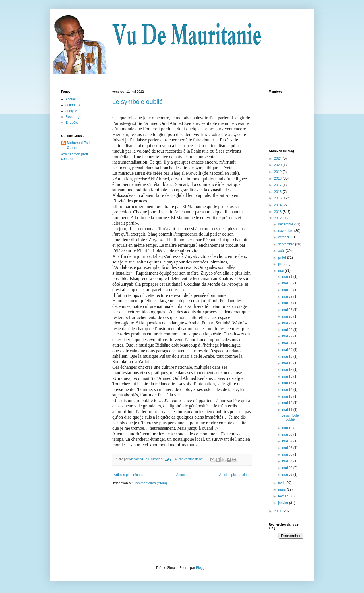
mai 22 (288, 336)
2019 (278, 172)
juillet (283, 258)
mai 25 (288, 316)
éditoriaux (73, 105)
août (282, 251)
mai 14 (288, 390)
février (283, 496)
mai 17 (288, 370)
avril (282, 483)
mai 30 (288, 283)
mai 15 (288, 383)
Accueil (182, 475)
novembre (286, 231)
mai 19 (288, 357)
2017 (278, 185)
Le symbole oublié (137, 102)
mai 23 (288, 330)
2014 (278, 205)
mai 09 (288, 435)
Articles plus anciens (235, 475)
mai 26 (288, 310)
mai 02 (288, 475)
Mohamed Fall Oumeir (78, 145)
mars (282, 489)
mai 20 (288, 350)
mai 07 (288, 441)
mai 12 (288, 403)
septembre (287, 244)
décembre (286, 224)
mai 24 (288, 323)
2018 (278, 178)
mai (281, 271)
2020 (278, 165)
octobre (284, 237)
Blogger (202, 568)
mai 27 (288, 303)
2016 (278, 192)
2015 (278, 198)
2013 (278, 212)
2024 (278, 158)
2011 (278, 511)
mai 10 (288, 428)
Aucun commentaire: (189, 459)
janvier (284, 503)
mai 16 (288, 376)
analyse (71, 111)
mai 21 (288, 343)
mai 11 (288, 410)
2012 (278, 218)
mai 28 (288, 296)
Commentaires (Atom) (150, 483)
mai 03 (288, 468)
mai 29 (288, 290)
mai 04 (288, 461)
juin (281, 264)
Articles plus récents (129, 475)
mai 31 (288, 277)
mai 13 (288, 396)
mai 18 (288, 363)
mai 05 (288, 454)
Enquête (72, 123)
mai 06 (288, 448)
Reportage (73, 117)
